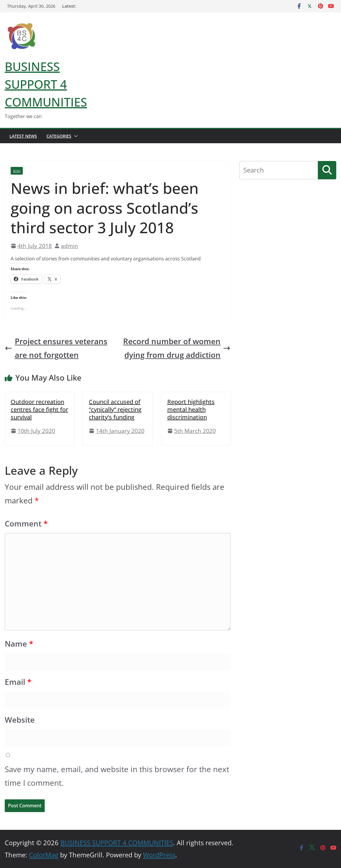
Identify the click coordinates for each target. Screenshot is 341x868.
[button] (75, 136)
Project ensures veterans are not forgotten (56, 348)
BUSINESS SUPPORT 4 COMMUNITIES (46, 84)
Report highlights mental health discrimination (191, 409)
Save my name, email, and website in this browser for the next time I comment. (117, 776)
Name (19, 644)
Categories (59, 136)
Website (20, 720)
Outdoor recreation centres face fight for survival (39, 409)
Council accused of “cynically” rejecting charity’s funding (115, 409)
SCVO (17, 171)
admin (70, 246)
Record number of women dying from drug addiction (177, 348)
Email (18, 682)
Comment (26, 524)
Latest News (23, 136)
